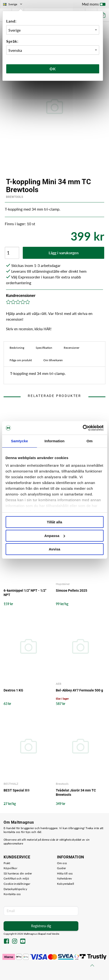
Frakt (7, 863)
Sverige (13, 4)
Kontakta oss (12, 894)
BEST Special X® (17, 790)
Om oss (62, 863)
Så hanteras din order (18, 873)
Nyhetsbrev (65, 878)
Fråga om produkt (21, 360)
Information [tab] (55, 441)
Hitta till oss (65, 873)
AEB (59, 684)
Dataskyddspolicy (15, 889)
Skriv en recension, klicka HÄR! (29, 329)
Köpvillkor (10, 868)
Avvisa (55, 549)
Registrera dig (41, 926)
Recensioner (72, 348)
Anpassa (55, 536)
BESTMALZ (11, 784)
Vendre (56, 934)
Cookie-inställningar (17, 884)
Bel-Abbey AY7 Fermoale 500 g (79, 690)
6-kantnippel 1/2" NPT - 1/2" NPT (25, 593)
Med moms (94, 5)
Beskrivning (17, 348)
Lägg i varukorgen (64, 253)
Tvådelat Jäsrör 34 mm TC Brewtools (76, 792)
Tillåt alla (55, 522)
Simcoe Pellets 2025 (72, 590)
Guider (62, 868)
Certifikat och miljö (16, 878)
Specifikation (44, 348)
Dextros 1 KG (13, 690)
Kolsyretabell (66, 884)
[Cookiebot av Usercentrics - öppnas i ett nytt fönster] (83, 428)
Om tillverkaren (53, 360)
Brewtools (14, 197)
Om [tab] (89, 441)
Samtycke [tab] (20, 441)
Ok (53, 69)
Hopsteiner (63, 584)
